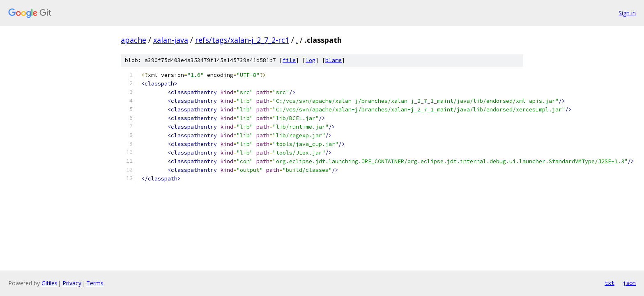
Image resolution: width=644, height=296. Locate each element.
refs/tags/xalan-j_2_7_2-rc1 (242, 40)
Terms (95, 283)
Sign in (627, 13)
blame (333, 60)
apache (133, 40)
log (310, 60)
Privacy (72, 283)
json (629, 283)
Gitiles (49, 283)
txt (609, 283)
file (289, 60)
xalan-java (171, 40)
